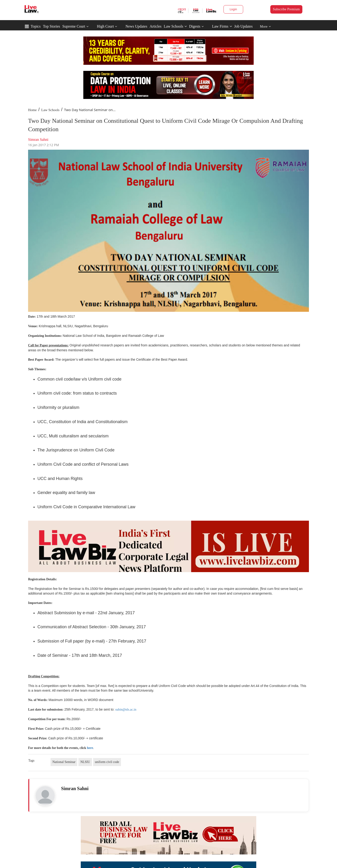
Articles (156, 26)
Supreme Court (74, 26)
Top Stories (51, 26)
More (266, 27)
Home (32, 110)
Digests (195, 26)
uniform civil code (107, 762)
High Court (105, 26)
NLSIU (85, 762)
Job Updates (244, 26)
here (90, 748)
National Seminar (64, 762)
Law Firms (222, 26)
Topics (36, 26)
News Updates (136, 26)
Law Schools (175, 26)
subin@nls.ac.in (126, 710)
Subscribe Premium (286, 9)
